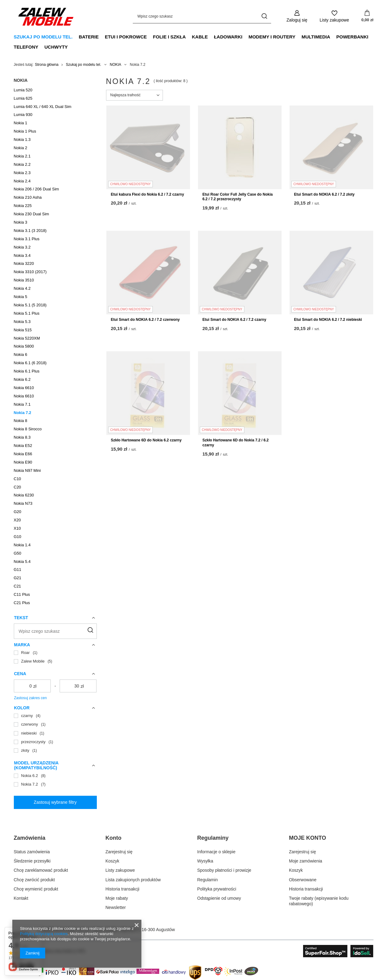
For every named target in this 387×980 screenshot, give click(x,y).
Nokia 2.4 (22, 181)
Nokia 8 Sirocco (28, 429)
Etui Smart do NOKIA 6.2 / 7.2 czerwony (145, 320)
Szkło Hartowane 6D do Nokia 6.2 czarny (146, 440)
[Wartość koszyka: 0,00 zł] (367, 16)
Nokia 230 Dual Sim (32, 214)
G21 (18, 578)
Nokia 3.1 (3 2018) (30, 231)
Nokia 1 (21, 123)
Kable (200, 37)
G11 (18, 570)
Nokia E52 (23, 446)
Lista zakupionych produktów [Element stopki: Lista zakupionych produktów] (133, 880)
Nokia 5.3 (22, 322)
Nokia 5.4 (22, 562)
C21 (18, 586)
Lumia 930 (23, 115)
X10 (17, 528)
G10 (18, 537)
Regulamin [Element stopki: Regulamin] (208, 880)
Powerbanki (352, 37)
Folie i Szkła (170, 37)
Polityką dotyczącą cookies (44, 934)
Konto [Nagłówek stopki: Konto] (113, 838)
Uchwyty (56, 47)
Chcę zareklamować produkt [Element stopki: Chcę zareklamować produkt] (41, 870)
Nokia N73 (23, 503)
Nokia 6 (21, 355)
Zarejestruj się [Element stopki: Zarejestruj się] (119, 852)
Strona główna (47, 65)
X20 (17, 520)
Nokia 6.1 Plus (27, 371)
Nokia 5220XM (27, 338)
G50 (18, 553)
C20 (18, 487)
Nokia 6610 (24, 388)
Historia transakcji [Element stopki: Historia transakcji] (122, 889)
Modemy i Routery (272, 37)
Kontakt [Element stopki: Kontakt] (21, 898)
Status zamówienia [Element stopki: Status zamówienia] (32, 852)
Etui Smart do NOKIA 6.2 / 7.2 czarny (235, 320)
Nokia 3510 (24, 280)
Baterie (89, 37)
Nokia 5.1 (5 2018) (30, 305)
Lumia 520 (23, 90)
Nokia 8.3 (22, 437)
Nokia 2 (21, 148)
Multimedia (316, 37)
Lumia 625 (23, 98)
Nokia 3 (21, 222)
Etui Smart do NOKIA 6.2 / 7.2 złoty (324, 194)
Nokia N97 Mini (27, 470)
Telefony (26, 47)
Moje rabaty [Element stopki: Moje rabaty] (117, 898)
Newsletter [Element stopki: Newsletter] (116, 907)
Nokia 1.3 (22, 139)
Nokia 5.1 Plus (27, 313)
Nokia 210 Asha (28, 197)
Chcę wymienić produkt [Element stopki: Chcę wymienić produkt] (36, 889)
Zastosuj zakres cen (31, 698)
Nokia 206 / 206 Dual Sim (36, 189)
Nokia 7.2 (23, 413)
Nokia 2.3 (22, 173)
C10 (18, 479)
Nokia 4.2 (22, 288)
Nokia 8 (21, 421)
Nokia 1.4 (22, 545)
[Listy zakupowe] (334, 16)
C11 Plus (22, 594)
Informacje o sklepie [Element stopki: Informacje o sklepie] (217, 852)
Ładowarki (228, 37)
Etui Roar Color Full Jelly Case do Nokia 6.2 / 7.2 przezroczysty (238, 197)
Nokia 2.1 (22, 156)
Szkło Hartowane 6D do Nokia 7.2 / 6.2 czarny (236, 443)
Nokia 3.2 (22, 247)
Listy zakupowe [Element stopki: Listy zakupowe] (120, 870)
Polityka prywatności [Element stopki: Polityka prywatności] (217, 889)
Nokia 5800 (24, 346)
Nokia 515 (23, 330)
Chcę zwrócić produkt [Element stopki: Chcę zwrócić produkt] (34, 880)
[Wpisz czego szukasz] (202, 16)
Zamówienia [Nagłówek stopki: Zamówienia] (30, 838)
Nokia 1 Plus (25, 131)
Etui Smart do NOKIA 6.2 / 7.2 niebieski (328, 320)
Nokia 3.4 (22, 255)
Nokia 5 (21, 297)
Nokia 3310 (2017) (30, 272)
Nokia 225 (23, 206)
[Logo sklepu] (46, 16)
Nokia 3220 (24, 263)
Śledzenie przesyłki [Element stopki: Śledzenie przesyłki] (32, 861)
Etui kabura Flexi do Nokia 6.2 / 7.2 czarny (148, 194)
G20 (18, 512)
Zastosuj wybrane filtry (55, 802)
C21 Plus (22, 603)
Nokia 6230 (24, 495)
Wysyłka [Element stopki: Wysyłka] (205, 861)
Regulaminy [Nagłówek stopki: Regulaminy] (213, 838)
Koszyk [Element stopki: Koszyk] (112, 861)
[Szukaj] (264, 16)
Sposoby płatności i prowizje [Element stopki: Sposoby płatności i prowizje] (224, 870)
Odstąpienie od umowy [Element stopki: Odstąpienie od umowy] (219, 898)
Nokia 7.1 (22, 404)
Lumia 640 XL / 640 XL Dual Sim (43, 107)
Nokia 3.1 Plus (27, 239)
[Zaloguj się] (297, 16)
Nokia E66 (23, 454)
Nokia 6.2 (22, 379)
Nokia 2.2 (22, 164)
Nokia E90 (23, 462)
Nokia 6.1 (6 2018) (30, 363)
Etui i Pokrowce (126, 37)
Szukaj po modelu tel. (43, 37)
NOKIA (115, 65)
